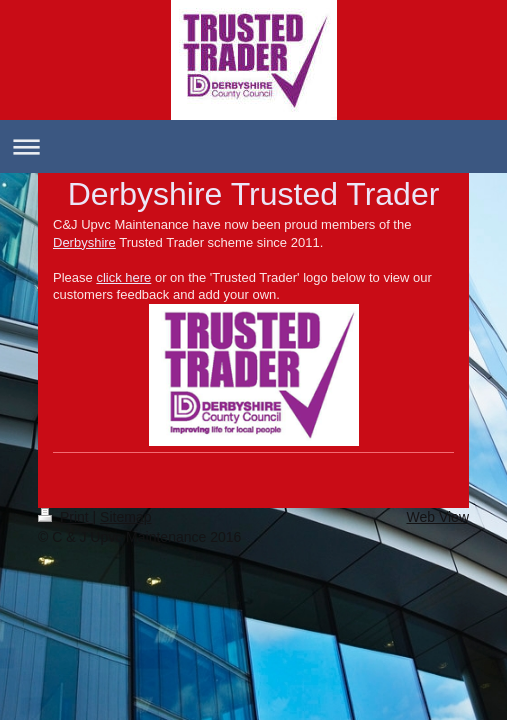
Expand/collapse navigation (253, 146)
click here (123, 277)
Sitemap (125, 517)
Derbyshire (84, 242)
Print (65, 517)
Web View (437, 517)
